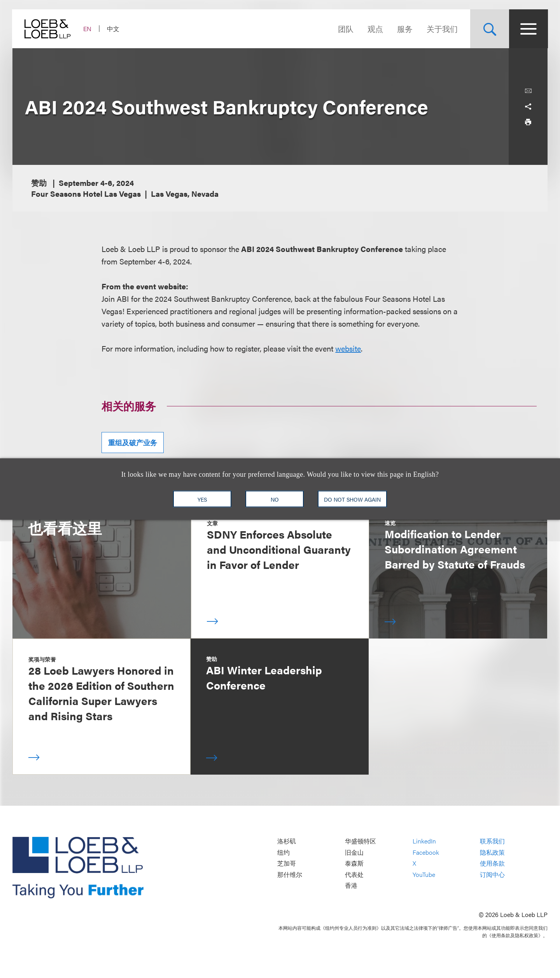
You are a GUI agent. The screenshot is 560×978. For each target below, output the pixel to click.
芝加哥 (287, 863)
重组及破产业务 (133, 442)
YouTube (424, 874)
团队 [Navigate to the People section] (345, 29)
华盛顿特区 (360, 841)
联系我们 (492, 841)
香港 (351, 886)
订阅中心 (492, 874)
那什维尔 (290, 874)
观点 (375, 29)
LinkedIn (424, 841)
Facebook (426, 852)
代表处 (354, 874)
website (348, 348)
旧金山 (354, 852)
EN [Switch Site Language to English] (88, 29)
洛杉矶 (287, 841)
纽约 (283, 852)
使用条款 (492, 863)
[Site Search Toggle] (489, 29)
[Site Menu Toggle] (528, 29)
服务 (404, 29)
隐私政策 (492, 852)
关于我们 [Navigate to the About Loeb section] (442, 29)
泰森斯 (354, 863)
